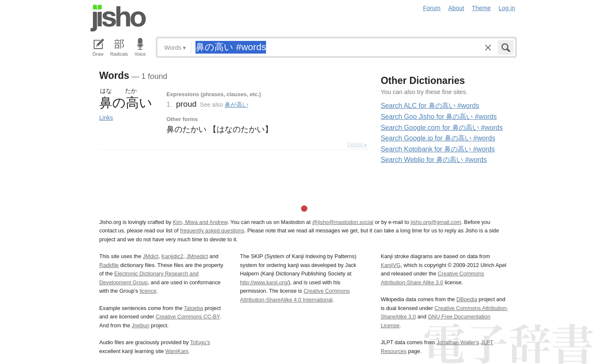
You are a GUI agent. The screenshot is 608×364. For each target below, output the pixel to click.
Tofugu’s (200, 342)
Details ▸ (357, 145)
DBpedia (467, 299)
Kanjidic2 (172, 256)
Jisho (118, 18)
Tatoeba (193, 308)
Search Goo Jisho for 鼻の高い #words (439, 117)
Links (106, 118)
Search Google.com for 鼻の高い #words (442, 128)
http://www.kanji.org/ (264, 282)
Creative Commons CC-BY (188, 317)
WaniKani (177, 351)
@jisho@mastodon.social (343, 222)
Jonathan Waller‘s (458, 342)
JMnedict (197, 256)
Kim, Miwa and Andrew (200, 222)
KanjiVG (391, 265)
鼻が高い (236, 105)
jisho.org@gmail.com (436, 222)
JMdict (151, 256)
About (456, 8)
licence (148, 291)
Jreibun (141, 325)
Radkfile (109, 265)
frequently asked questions (212, 231)
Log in (507, 8)
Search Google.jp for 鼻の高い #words (438, 138)
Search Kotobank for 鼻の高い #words (438, 149)
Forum (432, 8)
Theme (482, 8)
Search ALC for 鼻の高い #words (430, 106)
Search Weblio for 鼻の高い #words (434, 160)
